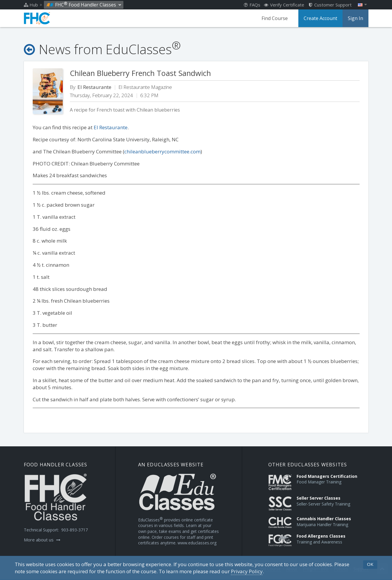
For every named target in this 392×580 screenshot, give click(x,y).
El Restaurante (111, 127)
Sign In (355, 18)
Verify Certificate (284, 5)
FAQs (252, 5)
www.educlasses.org (197, 543)
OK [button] (370, 564)
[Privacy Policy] (247, 571)
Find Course (275, 18)
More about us (42, 540)
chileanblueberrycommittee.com (162, 151)
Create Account (320, 18)
